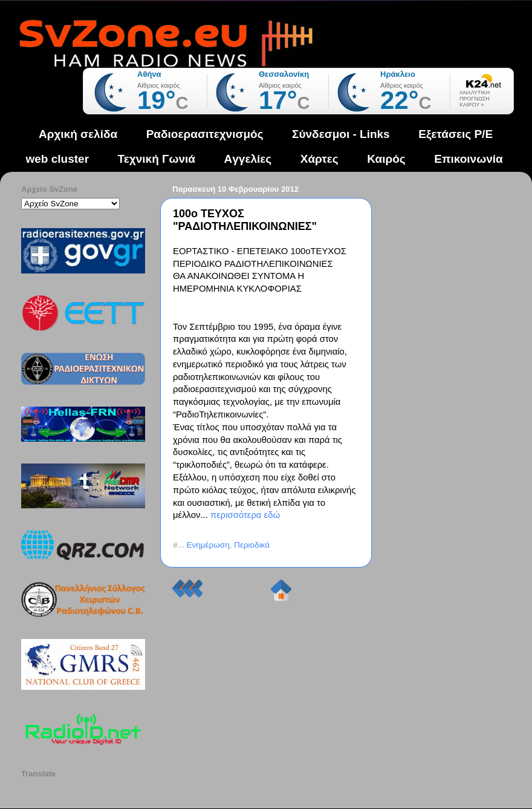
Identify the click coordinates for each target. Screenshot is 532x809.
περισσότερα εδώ (245, 515)
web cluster (58, 159)
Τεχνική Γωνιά (157, 159)
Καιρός (386, 159)
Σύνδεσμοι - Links (341, 134)
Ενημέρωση (208, 545)
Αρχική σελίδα (78, 134)
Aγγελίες (248, 159)
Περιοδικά (252, 545)
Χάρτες (320, 159)
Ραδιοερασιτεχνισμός (205, 134)
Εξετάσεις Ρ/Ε (456, 134)
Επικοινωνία (469, 159)
